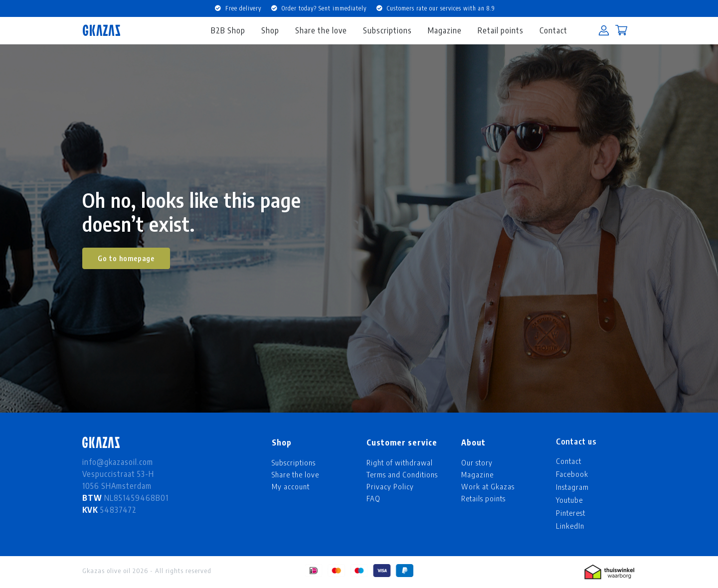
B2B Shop (228, 30)
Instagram (572, 487)
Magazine (445, 30)
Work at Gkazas (488, 486)
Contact (553, 30)
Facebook (572, 474)
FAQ (373, 498)
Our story (477, 462)
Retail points (501, 30)
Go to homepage (126, 258)
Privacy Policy (390, 486)
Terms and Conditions (402, 474)
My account (291, 486)
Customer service (402, 442)
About (473, 442)
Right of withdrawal (400, 462)
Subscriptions (387, 30)
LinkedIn (570, 526)
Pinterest (571, 513)
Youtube (569, 500)
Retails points (483, 498)
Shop (270, 30)
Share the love (321, 30)
